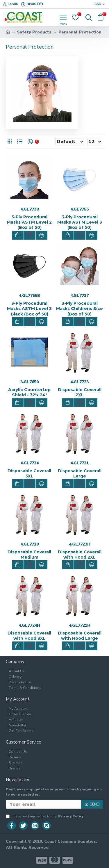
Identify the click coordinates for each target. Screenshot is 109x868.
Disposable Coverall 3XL (29, 473)
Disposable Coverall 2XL (80, 392)
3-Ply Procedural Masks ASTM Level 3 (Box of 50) (80, 222)
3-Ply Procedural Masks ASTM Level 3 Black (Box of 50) (29, 309)
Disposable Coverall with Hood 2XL (80, 555)
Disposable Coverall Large (80, 473)
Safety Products (34, 32)
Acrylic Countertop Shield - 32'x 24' (29, 392)
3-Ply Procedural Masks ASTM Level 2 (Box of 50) (29, 222)
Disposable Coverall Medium (29, 555)
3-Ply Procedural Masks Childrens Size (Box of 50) (79, 309)
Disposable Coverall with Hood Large (80, 636)
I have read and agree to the (45, 816)
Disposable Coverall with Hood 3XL (29, 636)
